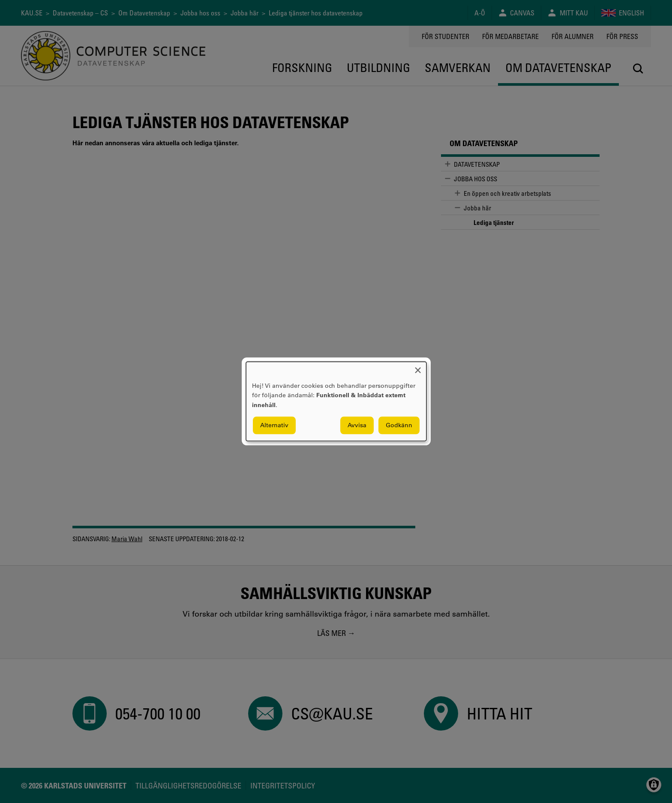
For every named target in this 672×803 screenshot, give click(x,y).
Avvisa (357, 425)
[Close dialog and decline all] (418, 367)
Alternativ (274, 425)
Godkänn (399, 425)
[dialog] (336, 401)
